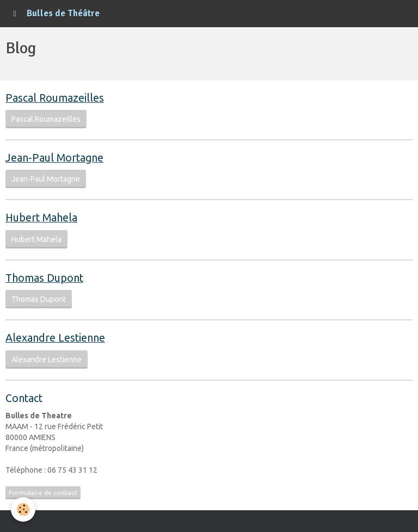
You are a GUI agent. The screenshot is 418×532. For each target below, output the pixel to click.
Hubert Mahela (36, 239)
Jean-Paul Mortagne (46, 179)
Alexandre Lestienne (47, 360)
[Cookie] (23, 509)
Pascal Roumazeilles (46, 119)
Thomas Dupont (39, 299)
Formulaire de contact (43, 493)
